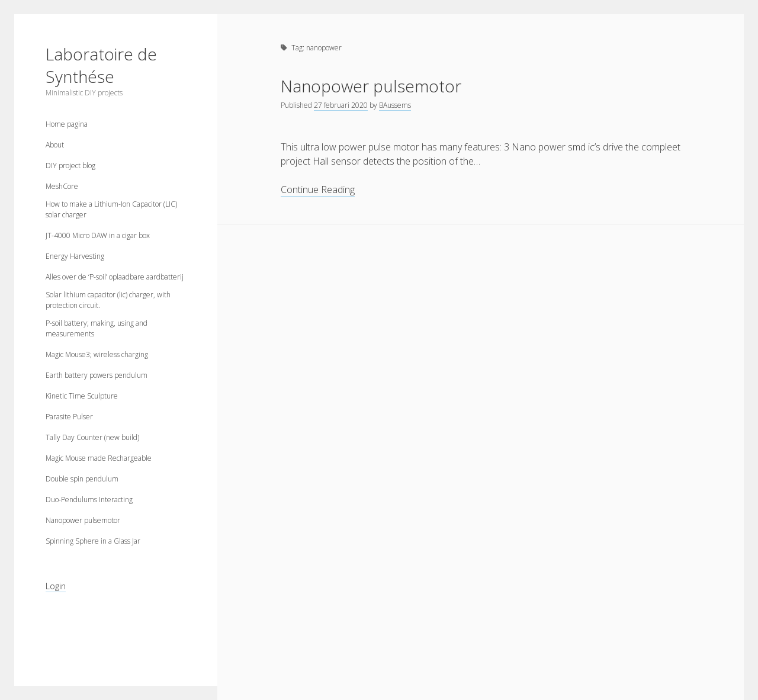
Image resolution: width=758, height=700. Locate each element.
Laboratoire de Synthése (101, 65)
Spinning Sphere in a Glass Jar (93, 541)
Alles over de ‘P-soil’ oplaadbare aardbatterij (115, 277)
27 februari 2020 (341, 105)
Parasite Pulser (69, 417)
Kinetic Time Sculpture (82, 396)
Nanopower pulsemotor (83, 520)
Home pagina (67, 124)
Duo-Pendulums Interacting (89, 500)
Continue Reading (318, 190)
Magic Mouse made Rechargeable (99, 458)
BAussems (395, 105)
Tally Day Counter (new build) (92, 437)
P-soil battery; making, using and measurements (97, 328)
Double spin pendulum (82, 479)
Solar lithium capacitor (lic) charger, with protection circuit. (108, 300)
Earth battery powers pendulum (97, 375)
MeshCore (62, 186)
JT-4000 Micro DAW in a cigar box (98, 235)
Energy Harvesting (75, 256)
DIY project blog (70, 166)
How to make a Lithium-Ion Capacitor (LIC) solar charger (111, 209)
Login (56, 586)
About (55, 145)
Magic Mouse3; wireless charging (97, 354)
